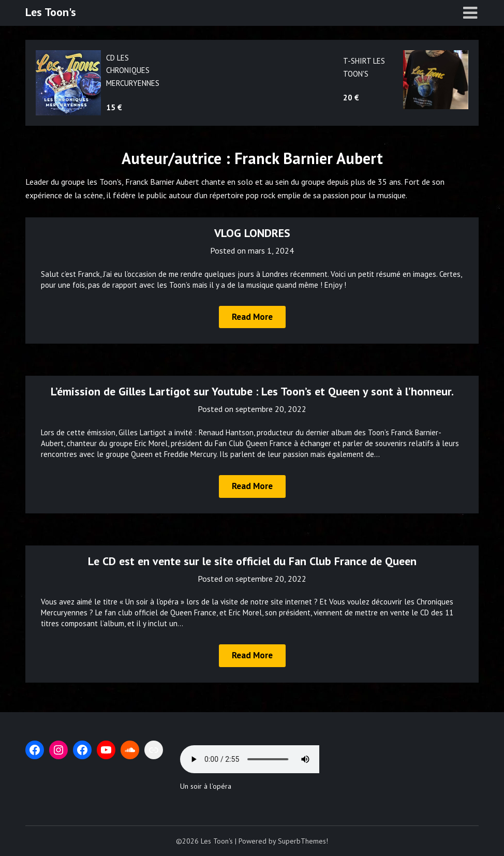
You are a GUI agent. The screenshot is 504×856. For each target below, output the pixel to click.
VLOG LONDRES (252, 233)
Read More (252, 317)
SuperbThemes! (303, 841)
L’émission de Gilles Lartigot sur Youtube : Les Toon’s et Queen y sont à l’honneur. (252, 391)
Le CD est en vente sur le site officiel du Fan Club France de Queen (252, 561)
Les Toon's (51, 12)
